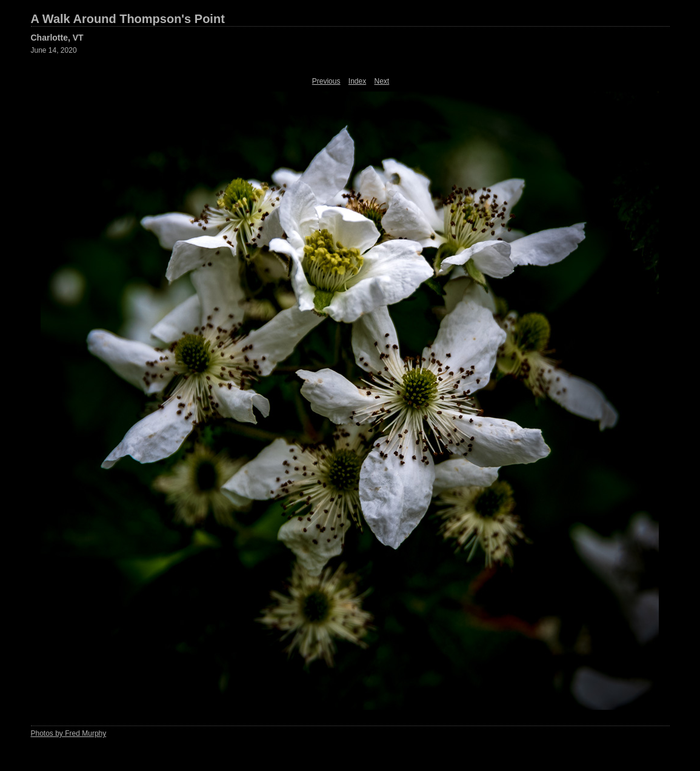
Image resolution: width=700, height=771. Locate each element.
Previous (326, 81)
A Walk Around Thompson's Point (128, 19)
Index (357, 81)
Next (382, 81)
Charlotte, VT (57, 38)
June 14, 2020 (54, 50)
